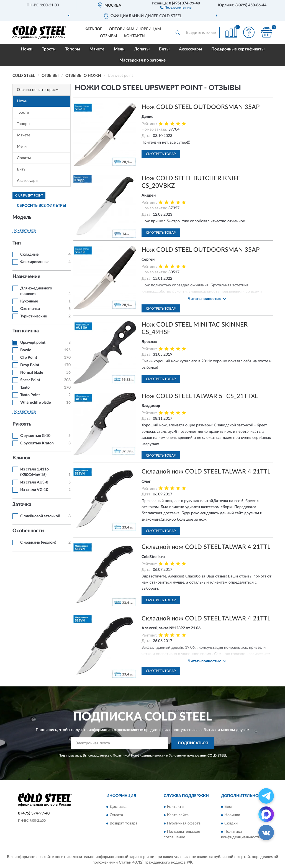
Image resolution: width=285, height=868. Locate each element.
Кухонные (29, 301)
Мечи (119, 49)
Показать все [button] (24, 230)
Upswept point (33, 343)
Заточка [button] (22, 505)
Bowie (26, 350)
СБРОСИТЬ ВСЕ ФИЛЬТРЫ (42, 206)
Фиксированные (35, 262)
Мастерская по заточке (142, 60)
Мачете (97, 49)
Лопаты (142, 49)
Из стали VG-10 (34, 490)
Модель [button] (22, 217)
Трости (49, 49)
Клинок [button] (21, 458)
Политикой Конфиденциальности (139, 755)
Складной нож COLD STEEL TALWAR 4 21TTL (206, 472)
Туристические (34, 316)
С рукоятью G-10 (35, 436)
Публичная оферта (184, 823)
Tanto (25, 388)
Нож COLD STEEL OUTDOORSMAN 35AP (201, 107)
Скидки (231, 823)
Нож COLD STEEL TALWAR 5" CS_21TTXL (200, 396)
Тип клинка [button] (26, 331)
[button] (176, 7)
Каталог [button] (93, 29)
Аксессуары (190, 49)
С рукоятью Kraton (37, 443)
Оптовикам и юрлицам (135, 29)
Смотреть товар (161, 154)
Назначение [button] (26, 277)
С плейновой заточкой (40, 516)
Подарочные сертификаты (238, 49)
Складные (29, 254)
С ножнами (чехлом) (38, 543)
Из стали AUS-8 (34, 482)
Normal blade (32, 373)
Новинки (232, 815)
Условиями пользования (188, 755)
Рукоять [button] (22, 424)
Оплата (116, 815)
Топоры (73, 49)
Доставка (118, 807)
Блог (229, 807)
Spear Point (30, 380)
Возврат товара (124, 823)
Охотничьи (30, 309)
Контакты (135, 36)
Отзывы (109, 36)
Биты (164, 49)
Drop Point (30, 365)
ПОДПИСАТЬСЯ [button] (193, 743)
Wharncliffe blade (35, 403)
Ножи (27, 49)
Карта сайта (178, 815)
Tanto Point (30, 395)
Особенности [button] (28, 531)
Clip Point (29, 358)
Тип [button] (17, 243)
